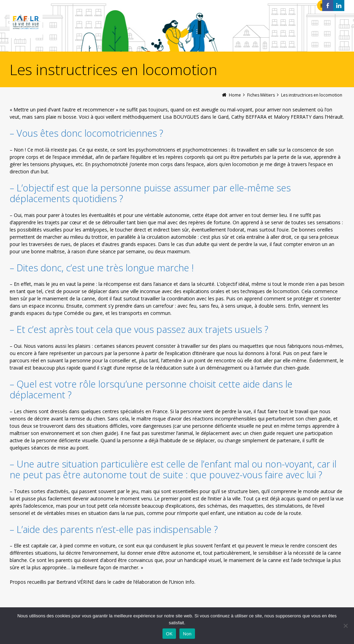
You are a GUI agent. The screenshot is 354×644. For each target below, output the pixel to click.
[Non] (345, 626)
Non (187, 634)
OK (169, 634)
